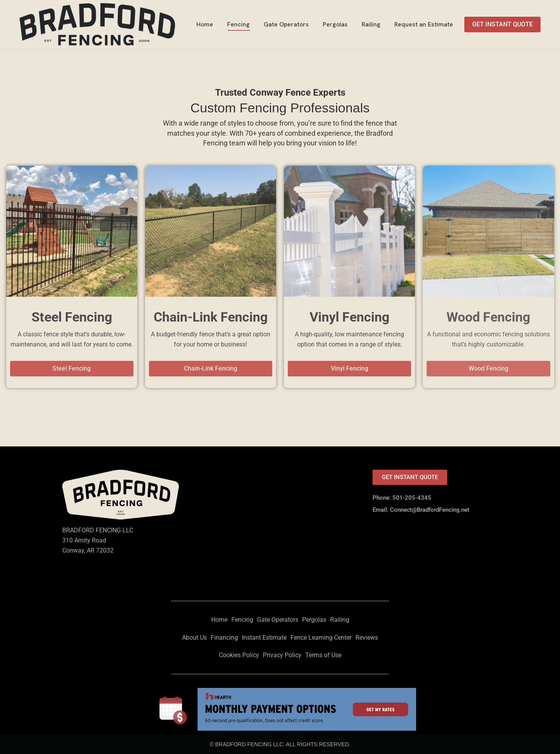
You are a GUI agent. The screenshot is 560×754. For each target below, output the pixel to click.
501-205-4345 (520, 7)
